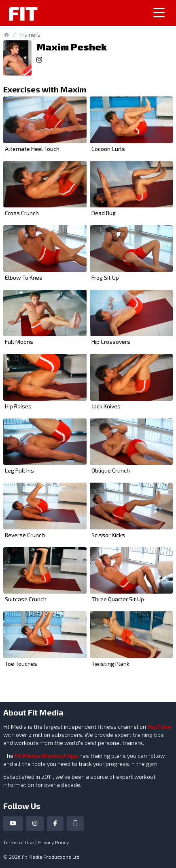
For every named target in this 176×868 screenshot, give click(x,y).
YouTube (159, 727)
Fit (23, 13)
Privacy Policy (53, 842)
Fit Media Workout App (46, 756)
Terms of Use (19, 842)
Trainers (30, 35)
